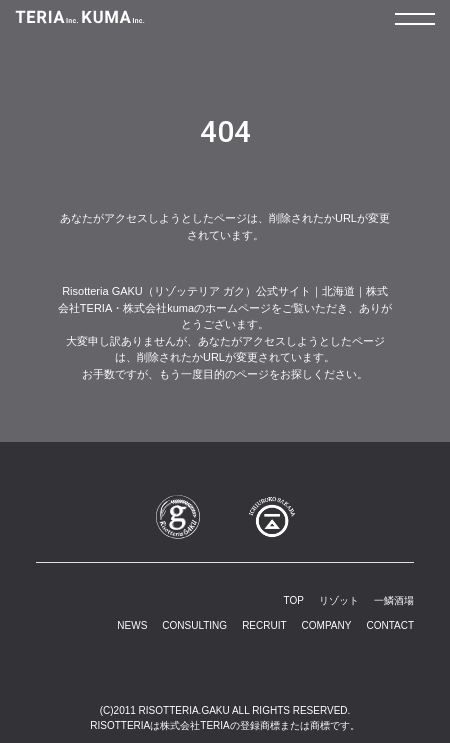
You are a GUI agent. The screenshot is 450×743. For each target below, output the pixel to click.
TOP (294, 600)
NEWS (132, 625)
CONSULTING (194, 625)
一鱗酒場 (394, 600)
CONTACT (390, 625)
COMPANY (327, 625)
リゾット (339, 600)
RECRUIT (264, 625)
